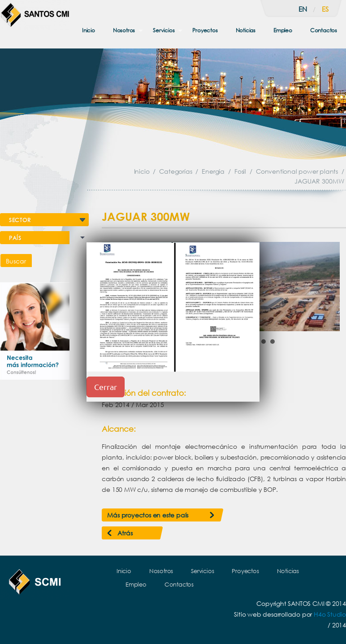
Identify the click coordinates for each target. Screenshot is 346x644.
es (325, 9)
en (303, 9)
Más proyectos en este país (148, 515)
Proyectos (205, 30)
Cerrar (106, 387)
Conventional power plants (297, 171)
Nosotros (124, 30)
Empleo (283, 30)
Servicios (164, 30)
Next (328, 287)
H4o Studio (330, 614)
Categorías (175, 171)
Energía (213, 171)
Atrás (125, 533)
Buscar (16, 261)
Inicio (89, 30)
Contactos (324, 30)
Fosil (240, 171)
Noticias (246, 30)
